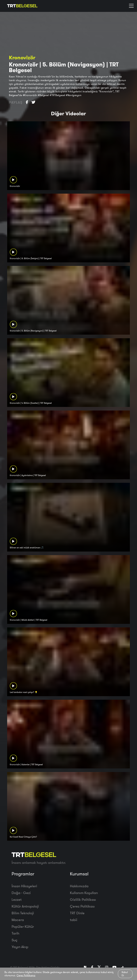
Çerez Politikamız (26, 975)
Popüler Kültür (23, 926)
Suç (15, 940)
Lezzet (17, 899)
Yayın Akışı (20, 947)
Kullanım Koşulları (84, 893)
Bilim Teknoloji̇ (23, 913)
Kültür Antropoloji (25, 906)
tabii (74, 920)
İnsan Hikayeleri (24, 886)
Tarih (15, 933)
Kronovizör (22, 57)
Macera (18, 920)
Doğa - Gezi (21, 893)
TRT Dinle (77, 913)
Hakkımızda (79, 886)
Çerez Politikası (82, 906)
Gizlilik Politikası (83, 899)
